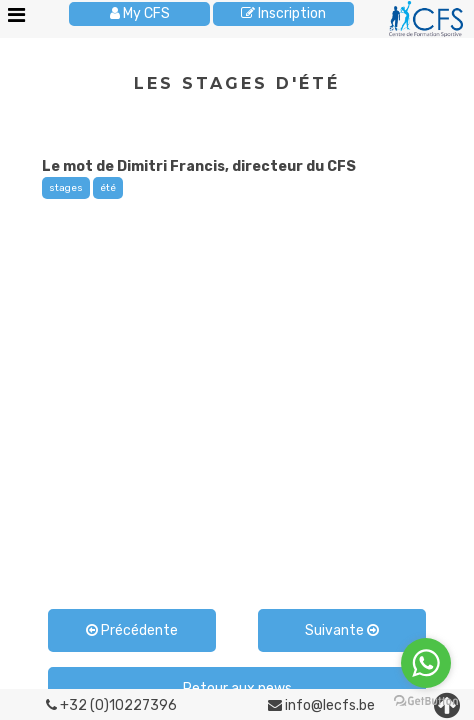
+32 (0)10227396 (111, 705)
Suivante (342, 630)
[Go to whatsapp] (426, 663)
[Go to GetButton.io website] (426, 700)
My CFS (140, 13)
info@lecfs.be (321, 705)
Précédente (132, 630)
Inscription (283, 13)
